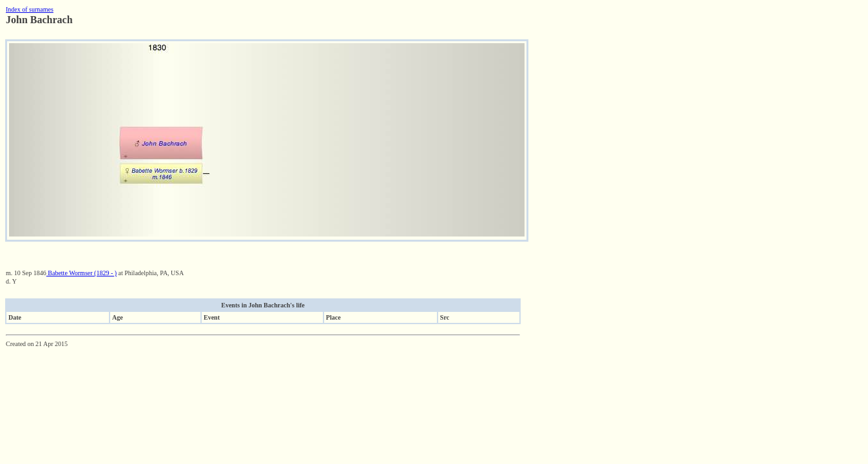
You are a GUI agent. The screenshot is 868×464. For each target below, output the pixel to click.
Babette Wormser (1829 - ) (82, 273)
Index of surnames (30, 9)
